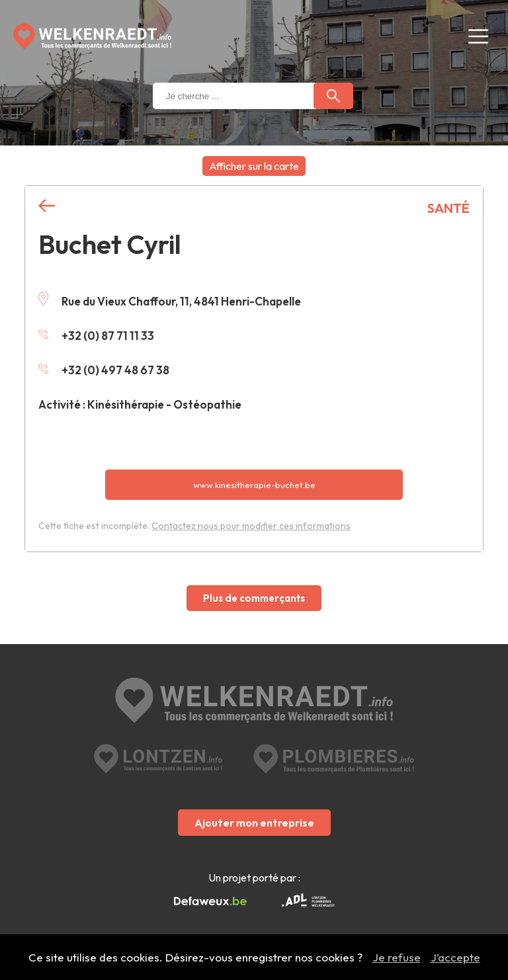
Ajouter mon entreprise (254, 823)
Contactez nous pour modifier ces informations (251, 526)
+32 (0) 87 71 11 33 (96, 336)
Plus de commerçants (254, 598)
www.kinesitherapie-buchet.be (254, 485)
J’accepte (455, 957)
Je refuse (397, 957)
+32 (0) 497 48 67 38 (104, 370)
